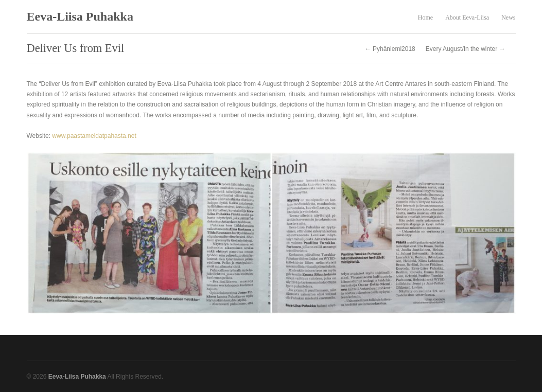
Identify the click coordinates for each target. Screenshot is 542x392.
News (508, 17)
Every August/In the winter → (466, 49)
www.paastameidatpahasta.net (94, 136)
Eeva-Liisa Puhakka (80, 16)
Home (425, 17)
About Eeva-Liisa (467, 17)
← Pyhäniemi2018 (390, 49)
